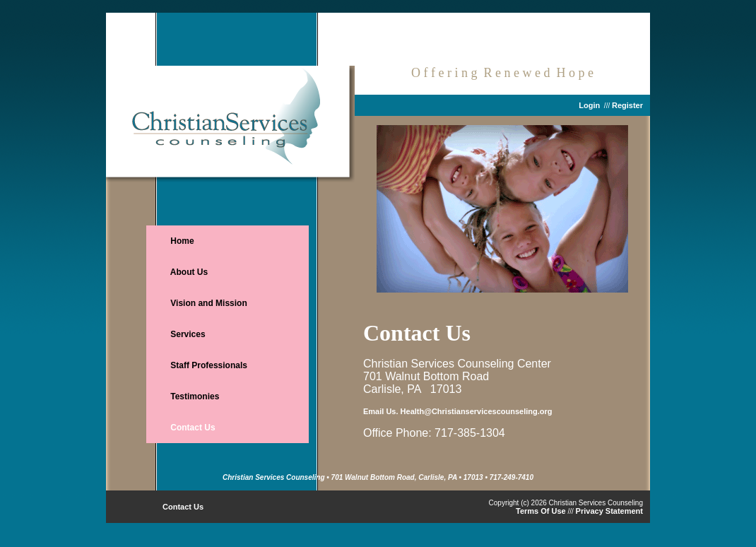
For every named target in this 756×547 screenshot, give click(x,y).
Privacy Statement (609, 511)
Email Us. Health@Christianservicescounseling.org (457, 411)
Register (627, 105)
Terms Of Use (541, 511)
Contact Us (183, 507)
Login (589, 105)
